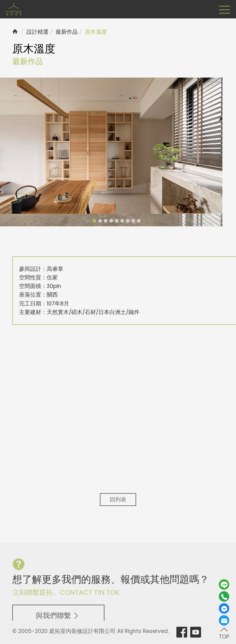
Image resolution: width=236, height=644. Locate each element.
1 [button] (85, 221)
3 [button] (96, 221)
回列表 (118, 500)
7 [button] (118, 221)
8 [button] (124, 221)
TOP (224, 633)
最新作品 (67, 32)
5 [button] (107, 221)
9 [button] (129, 221)
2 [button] (91, 221)
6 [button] (113, 221)
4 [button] (102, 221)
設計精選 (37, 32)
